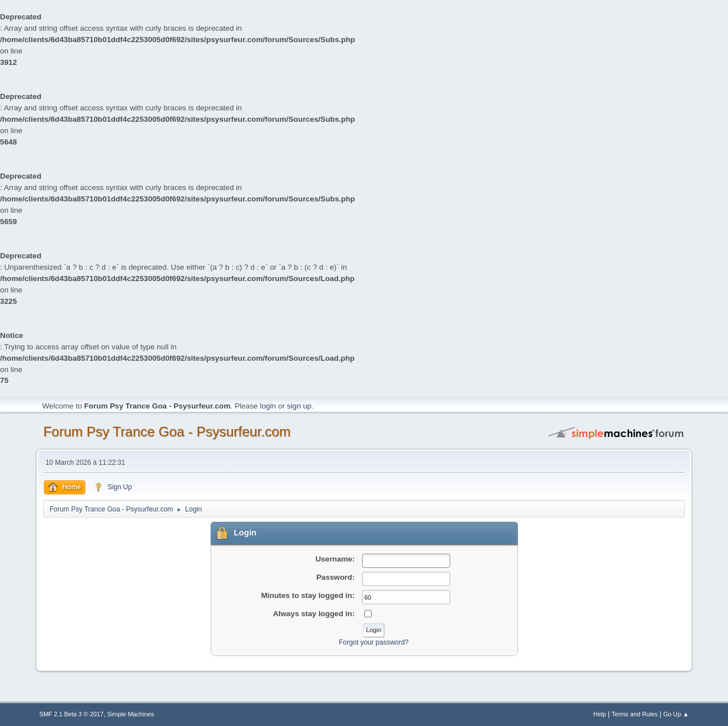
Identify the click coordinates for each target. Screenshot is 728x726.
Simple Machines (130, 714)
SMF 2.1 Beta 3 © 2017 (71, 714)
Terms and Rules (635, 714)
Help (600, 714)
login (268, 406)
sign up (299, 406)
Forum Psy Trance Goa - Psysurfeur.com (167, 432)
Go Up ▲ (676, 714)
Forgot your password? (374, 642)
